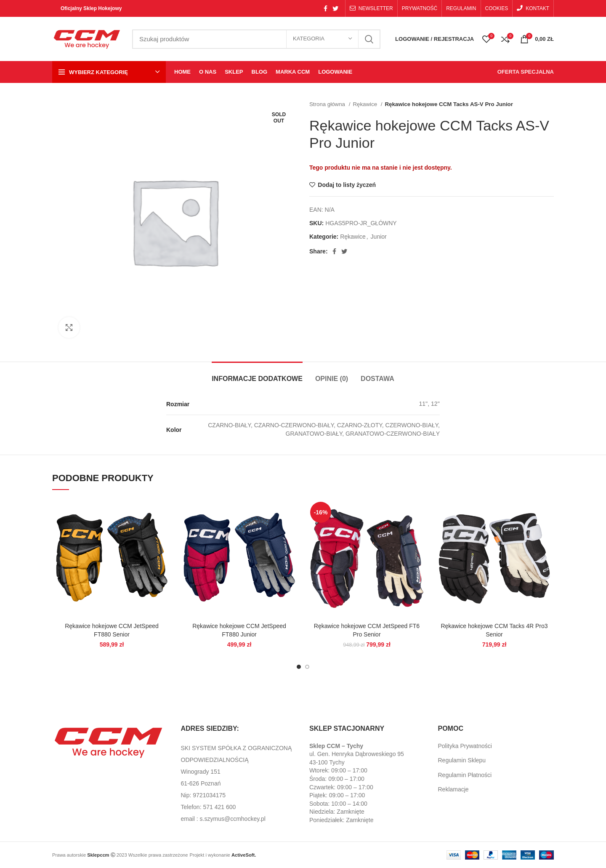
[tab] (257, 374)
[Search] (256, 39)
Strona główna (328, 104)
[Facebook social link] (326, 8)
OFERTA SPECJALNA (526, 72)
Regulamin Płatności (465, 775)
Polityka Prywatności (465, 746)
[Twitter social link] (335, 8)
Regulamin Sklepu (462, 760)
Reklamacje (453, 789)
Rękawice (365, 104)
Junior (379, 237)
